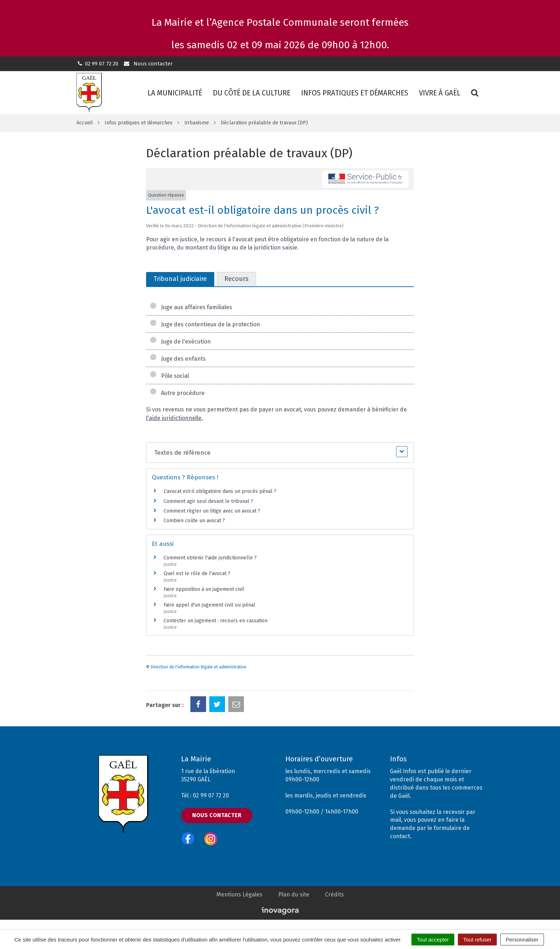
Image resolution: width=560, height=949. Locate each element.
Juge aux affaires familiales (191, 307)
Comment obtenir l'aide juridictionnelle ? (210, 558)
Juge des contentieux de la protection (205, 324)
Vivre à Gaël (440, 93)
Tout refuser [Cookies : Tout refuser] (477, 940)
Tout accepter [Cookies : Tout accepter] (433, 940)
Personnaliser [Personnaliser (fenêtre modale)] (522, 940)
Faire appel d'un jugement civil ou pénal (209, 605)
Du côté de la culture (252, 93)
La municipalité (175, 93)
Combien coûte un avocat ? (194, 521)
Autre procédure (177, 393)
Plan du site (294, 894)
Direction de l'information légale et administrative (199, 667)
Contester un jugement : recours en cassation (216, 621)
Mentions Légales (239, 894)
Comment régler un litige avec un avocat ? (212, 511)
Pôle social (169, 376)
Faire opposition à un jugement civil (204, 589)
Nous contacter (148, 64)
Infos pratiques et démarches (355, 93)
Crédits (334, 894)
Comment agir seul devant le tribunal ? (208, 501)
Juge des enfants (178, 359)
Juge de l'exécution (180, 342)
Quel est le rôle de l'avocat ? (197, 574)
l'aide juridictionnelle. (174, 418)
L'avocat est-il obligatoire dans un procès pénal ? (220, 491)
